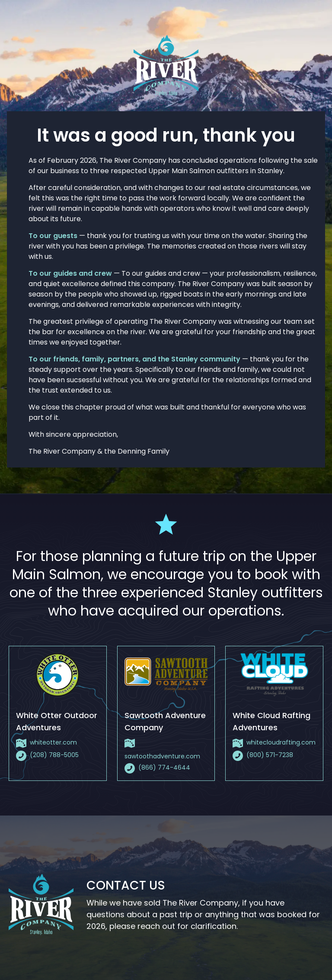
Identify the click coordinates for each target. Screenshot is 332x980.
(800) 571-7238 (270, 755)
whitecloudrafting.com (281, 742)
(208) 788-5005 (54, 755)
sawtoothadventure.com (162, 756)
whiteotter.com (53, 742)
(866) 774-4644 (164, 767)
